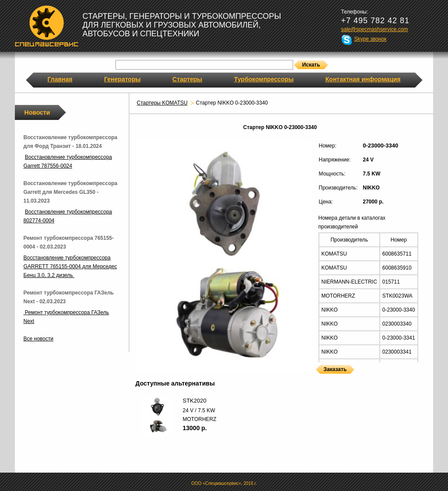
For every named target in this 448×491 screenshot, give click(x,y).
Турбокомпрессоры (264, 79)
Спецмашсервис (47, 26)
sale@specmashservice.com (375, 29)
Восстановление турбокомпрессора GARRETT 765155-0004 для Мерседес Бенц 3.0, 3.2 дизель (70, 267)
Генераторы (122, 79)
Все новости (38, 339)
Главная (60, 79)
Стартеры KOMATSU (162, 103)
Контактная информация (363, 79)
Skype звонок (371, 39)
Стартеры (187, 79)
